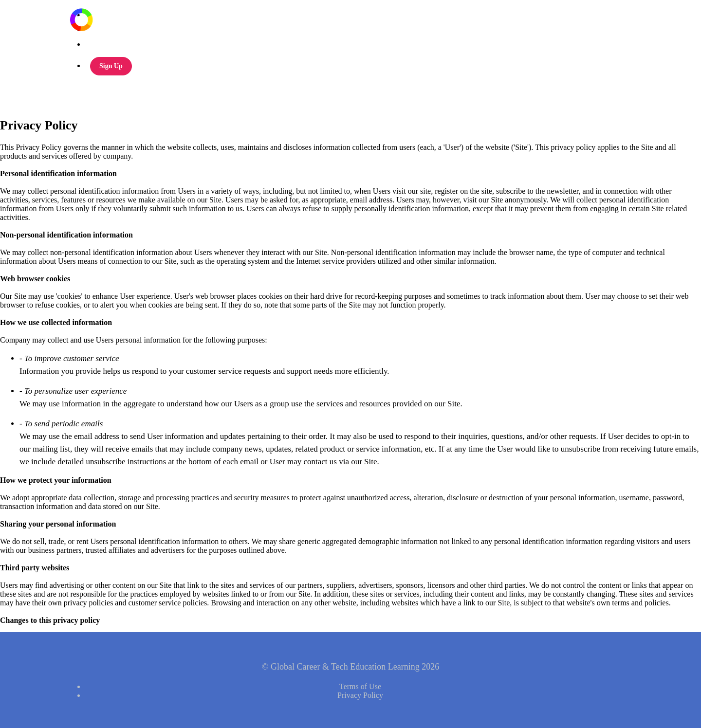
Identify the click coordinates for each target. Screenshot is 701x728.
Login (94, 44)
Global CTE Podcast (115, 30)
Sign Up (111, 66)
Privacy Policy (360, 695)
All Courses (102, 15)
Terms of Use (360, 686)
